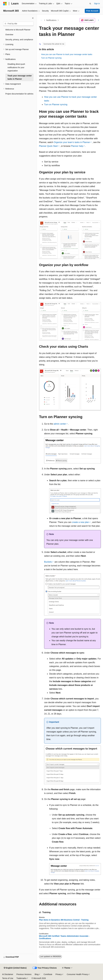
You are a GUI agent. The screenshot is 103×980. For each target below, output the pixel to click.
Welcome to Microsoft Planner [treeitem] (18, 30)
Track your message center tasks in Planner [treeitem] (20, 77)
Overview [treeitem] (9, 35)
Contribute (48, 974)
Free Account (92, 11)
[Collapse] (33, 18)
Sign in (97, 4)
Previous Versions (24, 974)
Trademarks (21, 978)
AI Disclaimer (8, 974)
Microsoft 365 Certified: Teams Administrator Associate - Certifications (64, 937)
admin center (60, 424)
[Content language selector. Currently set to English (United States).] (15, 968)
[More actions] (99, 20)
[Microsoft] (5, 4)
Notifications (51, 20)
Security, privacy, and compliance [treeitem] (19, 40)
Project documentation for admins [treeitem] (19, 94)
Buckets (48, 562)
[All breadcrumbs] (41, 20)
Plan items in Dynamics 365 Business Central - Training (64, 920)
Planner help (77, 146)
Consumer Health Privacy (77, 974)
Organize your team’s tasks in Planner (72, 142)
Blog (37, 974)
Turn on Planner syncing (51, 58)
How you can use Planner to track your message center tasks (67, 54)
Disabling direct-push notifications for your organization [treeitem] (16, 67)
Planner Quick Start (48, 146)
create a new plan (80, 522)
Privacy (59, 974)
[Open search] (90, 4)
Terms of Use (8, 978)
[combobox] (18, 24)
